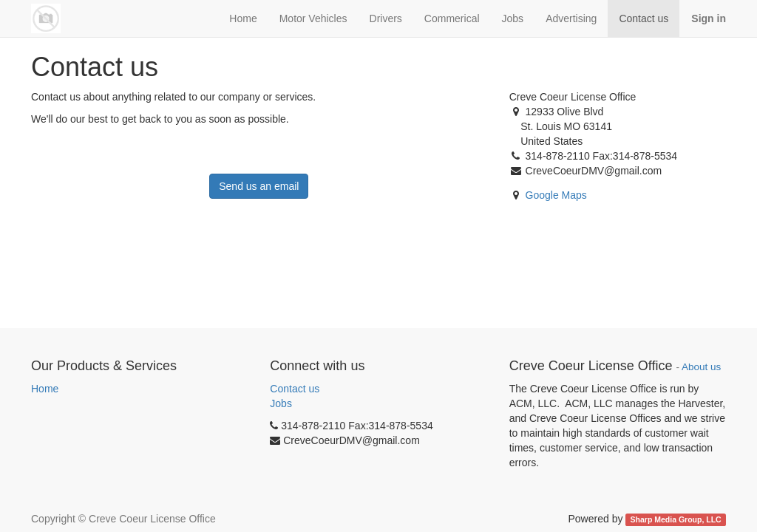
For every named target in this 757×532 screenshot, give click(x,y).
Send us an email (259, 186)
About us (701, 367)
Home (45, 389)
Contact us (295, 389)
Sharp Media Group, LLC (676, 519)
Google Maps (556, 195)
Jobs (281, 403)
